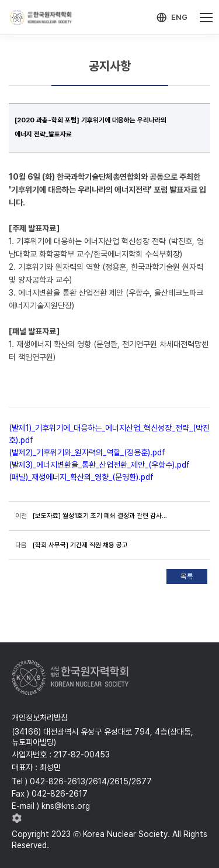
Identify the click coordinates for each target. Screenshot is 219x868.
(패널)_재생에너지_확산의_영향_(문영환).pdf (81, 477)
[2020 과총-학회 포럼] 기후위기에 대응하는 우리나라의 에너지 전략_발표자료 (91, 127)
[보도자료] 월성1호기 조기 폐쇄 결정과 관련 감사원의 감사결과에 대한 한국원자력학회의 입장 (102, 516)
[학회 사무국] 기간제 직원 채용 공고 (80, 545)
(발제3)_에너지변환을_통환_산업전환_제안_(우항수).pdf (99, 465)
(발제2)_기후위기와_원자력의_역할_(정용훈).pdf (87, 452)
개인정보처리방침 (40, 718)
